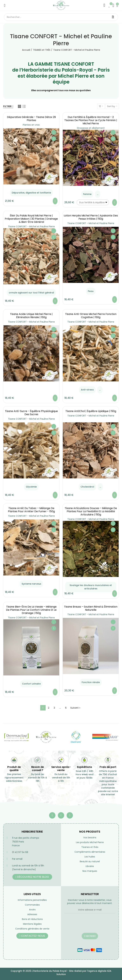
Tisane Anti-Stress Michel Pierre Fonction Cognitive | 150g (91, 316)
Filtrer (7, 106)
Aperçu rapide (54, 139)
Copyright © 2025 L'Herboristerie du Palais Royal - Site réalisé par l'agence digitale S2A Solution (61, 973)
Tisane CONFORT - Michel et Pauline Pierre (31, 226)
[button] (32, 877)
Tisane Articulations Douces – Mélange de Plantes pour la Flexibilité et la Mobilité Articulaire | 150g (91, 511)
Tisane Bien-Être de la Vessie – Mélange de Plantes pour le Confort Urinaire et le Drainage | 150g (31, 610)
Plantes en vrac (31, 125)
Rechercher (113, 17)
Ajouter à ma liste (54, 132)
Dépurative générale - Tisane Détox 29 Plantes (31, 119)
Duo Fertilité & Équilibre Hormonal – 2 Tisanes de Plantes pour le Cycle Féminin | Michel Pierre (91, 120)
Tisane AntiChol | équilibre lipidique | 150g (91, 411)
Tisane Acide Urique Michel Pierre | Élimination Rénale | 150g (31, 316)
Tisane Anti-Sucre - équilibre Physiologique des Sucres (31, 413)
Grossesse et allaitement (91, 128)
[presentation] (88, 925)
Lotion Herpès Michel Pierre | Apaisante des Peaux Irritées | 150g (91, 217)
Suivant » (75, 708)
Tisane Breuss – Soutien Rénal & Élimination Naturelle (91, 608)
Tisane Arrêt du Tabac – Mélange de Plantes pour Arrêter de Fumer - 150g (31, 510)
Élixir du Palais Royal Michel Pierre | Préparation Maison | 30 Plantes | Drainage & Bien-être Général (31, 219)
